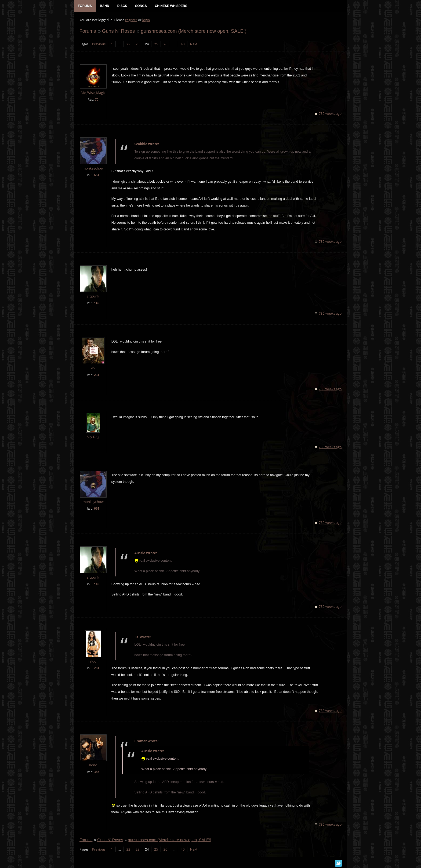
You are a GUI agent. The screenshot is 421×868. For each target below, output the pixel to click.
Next (193, 44)
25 (156, 44)
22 (128, 44)
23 (137, 44)
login (146, 20)
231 (96, 375)
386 (96, 772)
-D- (93, 368)
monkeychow (93, 169)
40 (183, 44)
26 (165, 44)
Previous (99, 44)
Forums (88, 31)
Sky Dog (93, 437)
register (131, 20)
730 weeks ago (330, 114)
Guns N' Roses (118, 31)
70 (97, 100)
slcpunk (93, 297)
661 (96, 175)
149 (96, 303)
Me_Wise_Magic (93, 93)
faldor (93, 662)
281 (96, 669)
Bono (93, 766)
